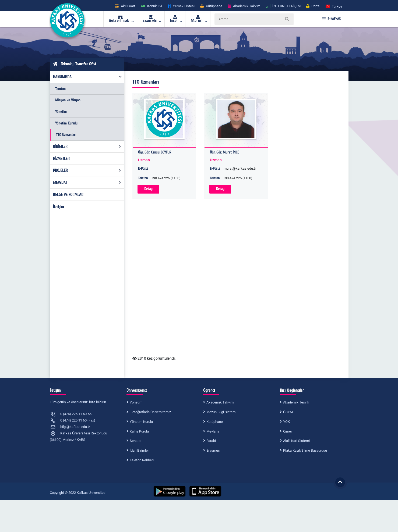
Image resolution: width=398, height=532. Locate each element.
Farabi (211, 441)
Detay (148, 189)
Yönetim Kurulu (66, 123)
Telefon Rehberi (142, 460)
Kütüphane (215, 422)
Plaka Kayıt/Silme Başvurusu (305, 450)
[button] (334, 6)
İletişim (58, 207)
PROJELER (87, 170)
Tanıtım (60, 89)
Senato (135, 441)
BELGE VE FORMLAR (68, 195)
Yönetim (61, 112)
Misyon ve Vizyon (68, 100)
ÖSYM (288, 412)
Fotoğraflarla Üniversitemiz (150, 412)
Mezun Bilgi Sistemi (221, 412)
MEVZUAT (87, 183)
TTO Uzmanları (66, 135)
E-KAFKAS (331, 19)
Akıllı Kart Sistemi (296, 441)
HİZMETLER (61, 159)
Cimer (288, 431)
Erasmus (213, 450)
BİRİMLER (87, 147)
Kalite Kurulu (139, 431)
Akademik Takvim (220, 402)
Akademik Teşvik (296, 402)
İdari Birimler (139, 450)
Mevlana (213, 431)
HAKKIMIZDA (87, 77)
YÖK (286, 422)
